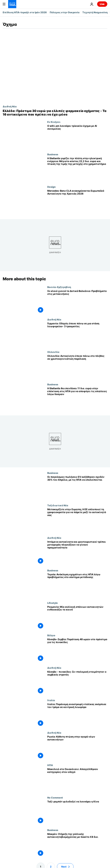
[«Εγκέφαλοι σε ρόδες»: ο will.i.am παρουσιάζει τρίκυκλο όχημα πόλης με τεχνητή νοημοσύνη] (77, 137)
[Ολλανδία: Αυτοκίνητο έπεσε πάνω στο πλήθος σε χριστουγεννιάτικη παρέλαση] (77, 367)
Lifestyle (53, 603)
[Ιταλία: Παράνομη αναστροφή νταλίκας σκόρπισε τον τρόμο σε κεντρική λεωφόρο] (77, 715)
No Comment (55, 797)
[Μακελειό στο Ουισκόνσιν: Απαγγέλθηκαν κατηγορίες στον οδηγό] (77, 780)
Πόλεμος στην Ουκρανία (65, 12)
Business (53, 154)
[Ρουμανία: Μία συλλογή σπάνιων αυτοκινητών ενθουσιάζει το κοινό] (77, 618)
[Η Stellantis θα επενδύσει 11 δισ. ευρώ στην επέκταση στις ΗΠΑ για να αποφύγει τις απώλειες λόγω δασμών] (77, 399)
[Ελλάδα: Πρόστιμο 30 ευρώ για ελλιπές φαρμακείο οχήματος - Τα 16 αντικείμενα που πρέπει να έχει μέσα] (55, 113)
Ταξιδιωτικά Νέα (58, 505)
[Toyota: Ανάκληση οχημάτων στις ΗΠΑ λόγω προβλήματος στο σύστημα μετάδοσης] (77, 585)
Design (51, 187)
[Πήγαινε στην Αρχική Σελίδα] (12, 4)
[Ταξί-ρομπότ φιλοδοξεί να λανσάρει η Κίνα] (77, 812)
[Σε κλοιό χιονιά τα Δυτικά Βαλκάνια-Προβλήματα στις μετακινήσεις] (77, 302)
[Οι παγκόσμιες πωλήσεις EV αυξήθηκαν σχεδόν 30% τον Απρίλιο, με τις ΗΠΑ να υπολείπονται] (77, 488)
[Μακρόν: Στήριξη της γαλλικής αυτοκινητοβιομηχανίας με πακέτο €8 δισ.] (77, 845)
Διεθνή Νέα (10, 106)
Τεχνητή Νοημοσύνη (95, 12)
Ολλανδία (53, 352)
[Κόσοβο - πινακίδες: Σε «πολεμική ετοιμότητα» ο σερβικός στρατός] (77, 683)
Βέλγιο (51, 635)
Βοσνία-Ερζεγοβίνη (59, 287)
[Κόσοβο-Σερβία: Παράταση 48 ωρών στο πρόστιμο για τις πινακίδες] (77, 650)
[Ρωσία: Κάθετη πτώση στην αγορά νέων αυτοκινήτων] (77, 747)
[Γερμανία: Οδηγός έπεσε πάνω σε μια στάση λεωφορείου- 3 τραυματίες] (77, 334)
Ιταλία (51, 700)
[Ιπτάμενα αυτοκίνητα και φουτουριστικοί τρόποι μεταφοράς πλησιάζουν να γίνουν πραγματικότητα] (77, 553)
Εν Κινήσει (54, 122)
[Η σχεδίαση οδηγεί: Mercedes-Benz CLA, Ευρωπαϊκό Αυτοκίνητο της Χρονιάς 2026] (77, 202)
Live (102, 4)
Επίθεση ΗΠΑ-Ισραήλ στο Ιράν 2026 (25, 12)
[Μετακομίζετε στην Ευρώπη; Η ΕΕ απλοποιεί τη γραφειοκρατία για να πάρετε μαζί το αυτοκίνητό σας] (77, 520)
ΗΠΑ (50, 765)
